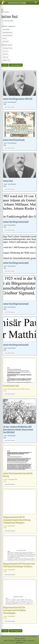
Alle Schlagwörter (16, 65)
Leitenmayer (6, 41)
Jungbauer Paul (6, 60)
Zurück (5, 65)
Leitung (4, 38)
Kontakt (25, 641)
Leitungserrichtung (7, 35)
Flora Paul (5, 51)
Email (6, 641)
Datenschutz (20, 643)
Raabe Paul (5, 57)
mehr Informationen (10, 107)
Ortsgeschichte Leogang (17, 3)
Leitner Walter (6, 29)
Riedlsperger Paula (7, 48)
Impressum (31, 641)
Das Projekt (12, 641)
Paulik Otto (5, 54)
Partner (19, 641)
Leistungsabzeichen (7, 32)
